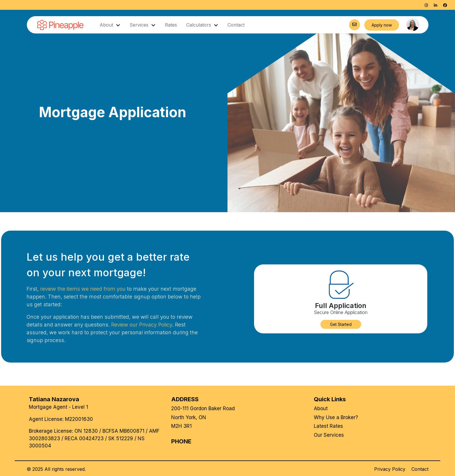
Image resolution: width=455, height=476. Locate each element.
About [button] (107, 25)
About (321, 408)
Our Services (329, 435)
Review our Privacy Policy (142, 325)
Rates (171, 25)
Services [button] (140, 25)
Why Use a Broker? (336, 417)
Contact (236, 25)
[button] (341, 324)
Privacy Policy (390, 469)
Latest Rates (328, 426)
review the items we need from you (83, 289)
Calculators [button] (199, 25)
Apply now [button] (382, 25)
